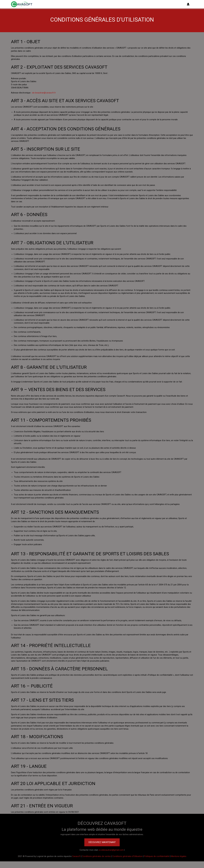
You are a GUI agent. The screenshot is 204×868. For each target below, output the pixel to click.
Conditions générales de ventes (96, 856)
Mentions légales (179, 856)
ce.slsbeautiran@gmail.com (111, 850)
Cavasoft (76, 856)
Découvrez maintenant (102, 842)
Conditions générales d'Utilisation (127, 856)
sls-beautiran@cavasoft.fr (44, 93)
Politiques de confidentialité (157, 856)
